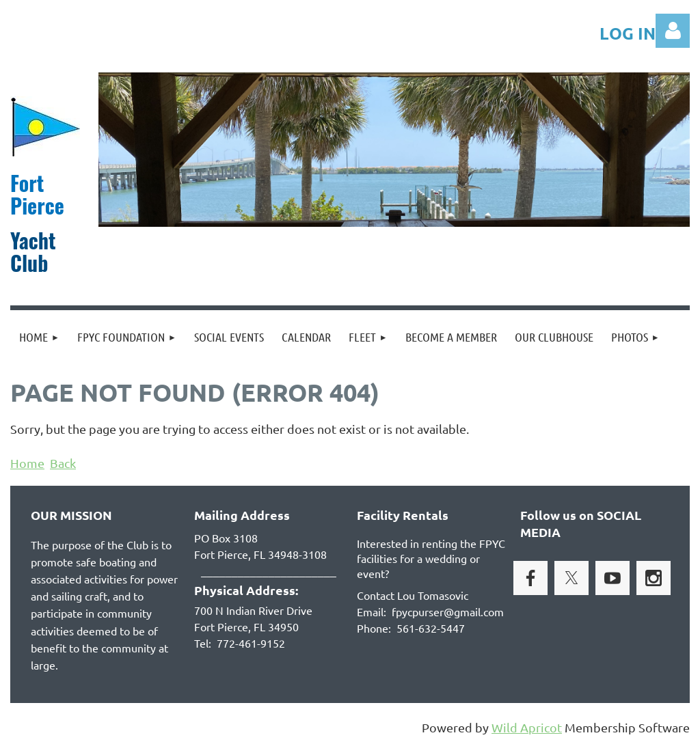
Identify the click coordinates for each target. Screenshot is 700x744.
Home (27, 463)
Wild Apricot (527, 727)
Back (63, 463)
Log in (673, 31)
